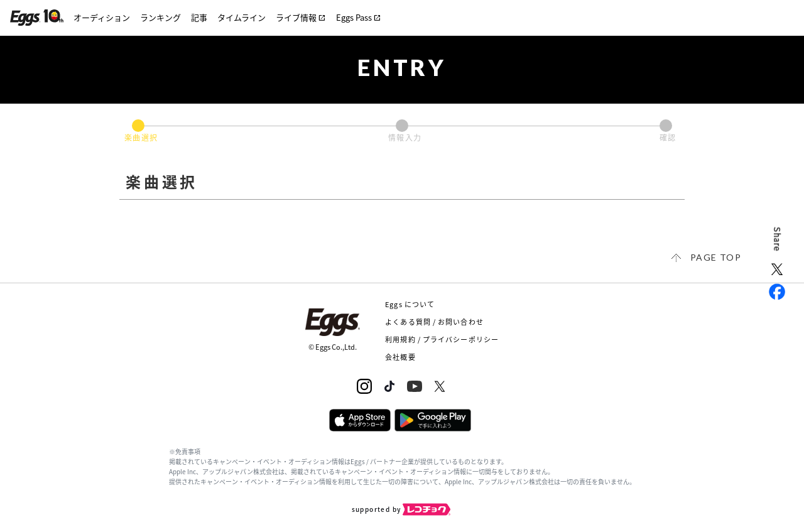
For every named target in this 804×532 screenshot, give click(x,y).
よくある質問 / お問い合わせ (434, 322)
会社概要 (400, 357)
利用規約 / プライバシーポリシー (442, 339)
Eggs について (410, 304)
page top (716, 257)
